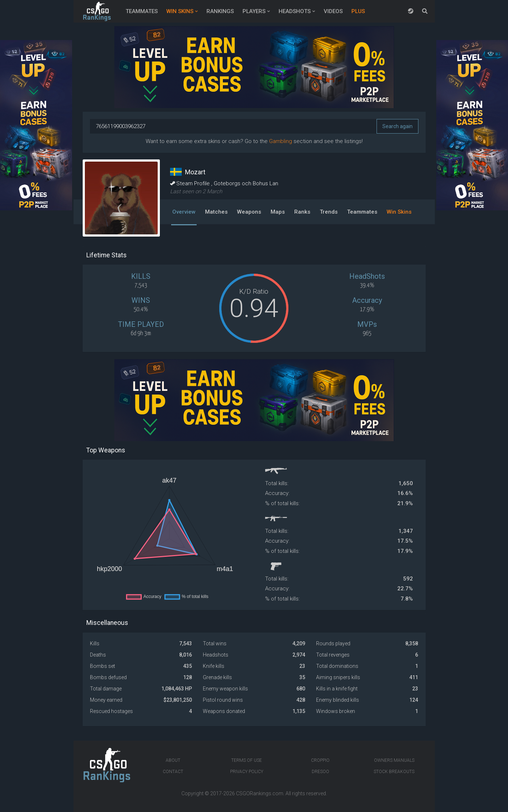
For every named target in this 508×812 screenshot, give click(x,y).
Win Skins (399, 212)
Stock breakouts (394, 772)
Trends (329, 212)
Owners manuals (394, 760)
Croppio (320, 760)
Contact (173, 772)
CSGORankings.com (260, 793)
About (173, 760)
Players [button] (254, 11)
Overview (184, 212)
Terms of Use (247, 760)
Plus (358, 11)
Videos (333, 11)
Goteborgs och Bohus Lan (246, 183)
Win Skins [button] (180, 11)
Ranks (302, 212)
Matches (216, 212)
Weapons (249, 212)
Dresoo (320, 772)
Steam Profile (191, 183)
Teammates (142, 11)
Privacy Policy (247, 772)
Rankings (220, 11)
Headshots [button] (295, 11)
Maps (278, 212)
